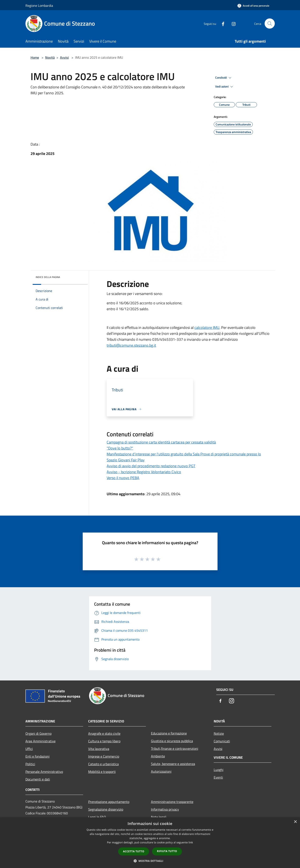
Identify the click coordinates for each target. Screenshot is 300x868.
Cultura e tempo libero (104, 741)
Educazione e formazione (169, 733)
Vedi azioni (225, 87)
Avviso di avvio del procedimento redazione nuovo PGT (151, 466)
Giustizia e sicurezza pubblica (172, 741)
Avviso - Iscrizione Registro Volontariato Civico (144, 472)
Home (35, 57)
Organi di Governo (38, 733)
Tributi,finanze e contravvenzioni (175, 748)
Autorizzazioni (161, 771)
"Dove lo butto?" (120, 448)
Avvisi (64, 57)
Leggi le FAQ (97, 817)
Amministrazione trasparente (172, 802)
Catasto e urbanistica (103, 764)
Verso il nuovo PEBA (123, 478)
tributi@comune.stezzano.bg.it (131, 345)
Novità (50, 57)
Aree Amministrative (40, 741)
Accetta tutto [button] (134, 851)
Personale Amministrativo (44, 772)
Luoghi (219, 770)
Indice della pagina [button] (48, 277)
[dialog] (150, 843)
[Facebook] (221, 23)
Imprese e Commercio (104, 756)
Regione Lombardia (39, 6)
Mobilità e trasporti (102, 772)
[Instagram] (232, 23)
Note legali (159, 817)
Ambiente (158, 756)
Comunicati (222, 741)
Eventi (218, 777)
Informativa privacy (165, 809)
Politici (30, 764)
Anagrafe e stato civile (104, 733)
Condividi (224, 78)
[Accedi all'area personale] (253, 6)
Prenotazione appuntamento (109, 802)
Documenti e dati (38, 779)
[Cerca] (270, 24)
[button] (150, 861)
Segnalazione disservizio (106, 809)
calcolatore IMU (207, 328)
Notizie (219, 733)
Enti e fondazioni (38, 756)
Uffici (29, 749)
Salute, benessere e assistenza (173, 764)
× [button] (295, 822)
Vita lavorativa (99, 749)
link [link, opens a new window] (191, 842)
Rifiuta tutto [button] (167, 851)
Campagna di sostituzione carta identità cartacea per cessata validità (161, 442)
